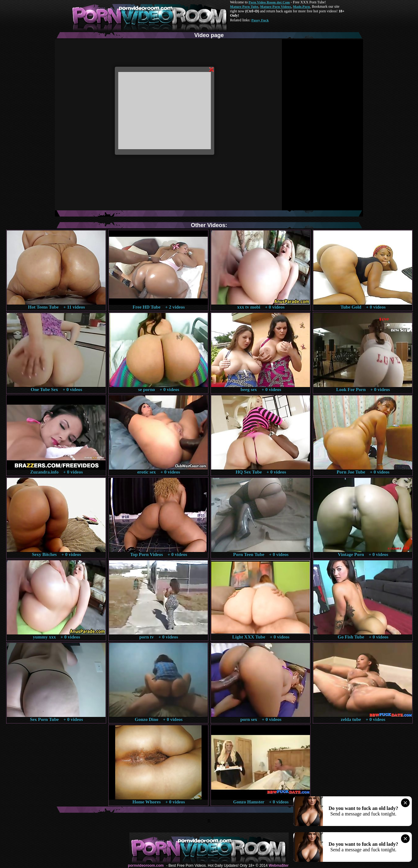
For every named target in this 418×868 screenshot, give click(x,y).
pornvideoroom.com (146, 866)
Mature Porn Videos (276, 6)
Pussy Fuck (260, 20)
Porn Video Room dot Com (269, 2)
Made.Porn (301, 6)
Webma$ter (278, 866)
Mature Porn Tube (244, 6)
